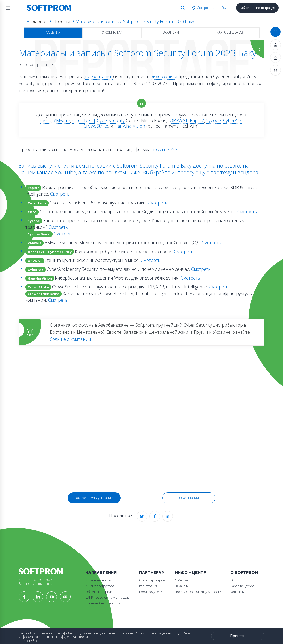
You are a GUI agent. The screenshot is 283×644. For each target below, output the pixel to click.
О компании (112, 32)
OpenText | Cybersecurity (99, 120)
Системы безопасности (103, 603)
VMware (62, 120)
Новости (62, 21)
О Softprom (244, 573)
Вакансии (171, 32)
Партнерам (152, 573)
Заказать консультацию (94, 498)
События (53, 32)
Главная (39, 21)
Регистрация (266, 8)
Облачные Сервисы (100, 592)
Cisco (46, 120)
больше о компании (71, 339)
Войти (244, 8)
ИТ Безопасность (98, 580)
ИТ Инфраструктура (100, 586)
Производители (151, 592)
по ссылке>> (164, 149)
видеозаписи (164, 76)
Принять (238, 636)
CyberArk (232, 120)
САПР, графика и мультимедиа (107, 597)
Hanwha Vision (130, 126)
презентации (99, 76)
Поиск (182, 8)
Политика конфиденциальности (198, 592)
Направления (101, 573)
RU (224, 8)
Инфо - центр (190, 573)
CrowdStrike (96, 126)
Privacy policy (28, 640)
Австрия (203, 8)
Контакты (237, 592)
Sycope (214, 120)
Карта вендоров (230, 32)
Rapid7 (197, 120)
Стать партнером (152, 580)
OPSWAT (179, 120)
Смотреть (60, 194)
